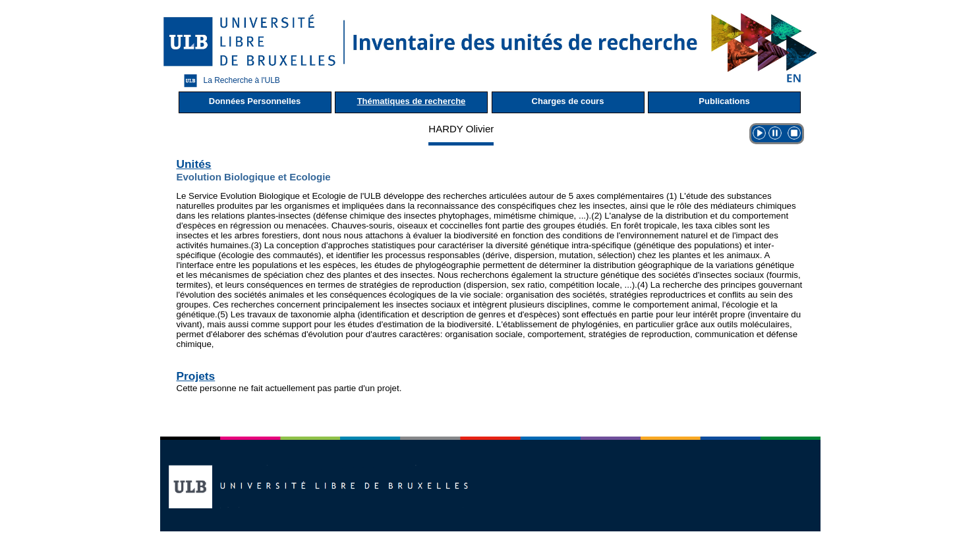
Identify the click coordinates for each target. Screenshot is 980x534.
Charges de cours (568, 101)
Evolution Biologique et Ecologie (254, 177)
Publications (724, 101)
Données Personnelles (255, 101)
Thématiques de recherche (412, 101)
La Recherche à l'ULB (229, 81)
